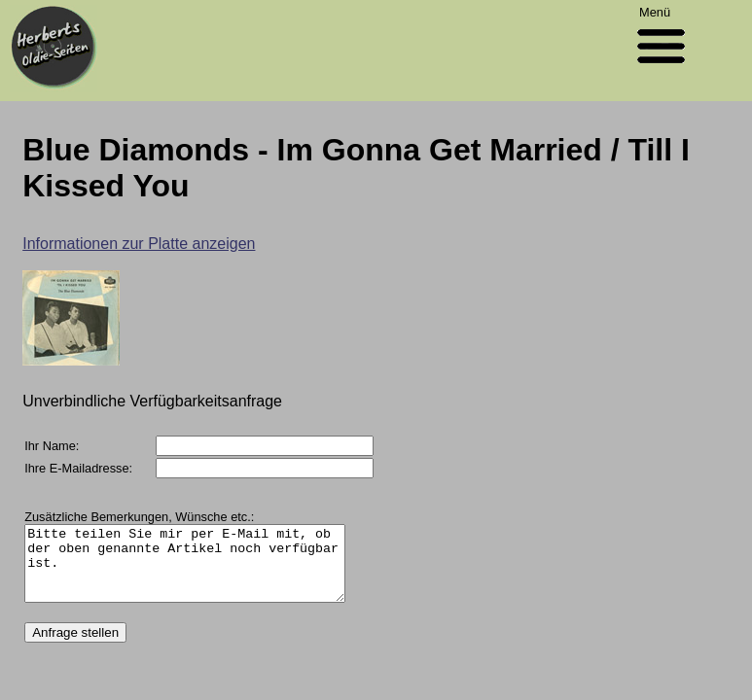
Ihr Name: (52, 446)
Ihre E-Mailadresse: (78, 468)
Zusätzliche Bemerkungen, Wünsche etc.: (139, 517)
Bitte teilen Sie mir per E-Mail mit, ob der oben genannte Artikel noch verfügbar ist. (203, 571)
